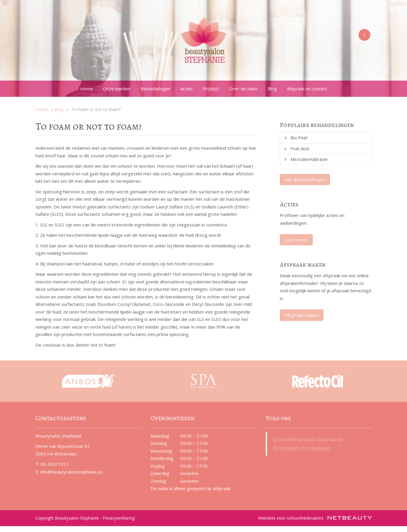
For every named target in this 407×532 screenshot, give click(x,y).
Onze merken (117, 89)
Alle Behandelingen (305, 179)
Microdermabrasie (309, 159)
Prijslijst (211, 89)
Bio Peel (299, 138)
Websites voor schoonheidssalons (315, 518)
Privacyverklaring (119, 518)
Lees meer (296, 240)
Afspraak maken (302, 315)
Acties (187, 89)
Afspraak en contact (307, 89)
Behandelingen (155, 89)
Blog (272, 89)
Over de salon (243, 89)
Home (87, 89)
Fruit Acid (300, 148)
